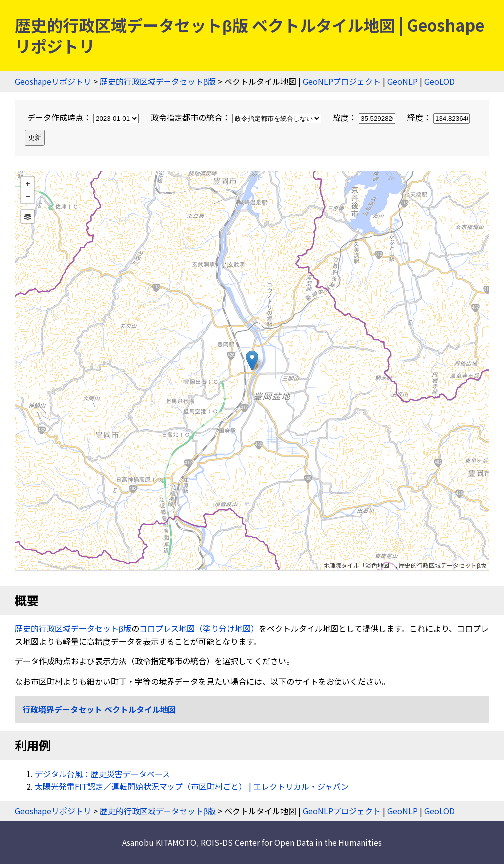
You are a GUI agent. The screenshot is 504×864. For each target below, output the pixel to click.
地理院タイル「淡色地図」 (359, 565)
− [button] (28, 197)
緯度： (365, 117)
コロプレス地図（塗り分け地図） (199, 628)
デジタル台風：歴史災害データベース (102, 774)
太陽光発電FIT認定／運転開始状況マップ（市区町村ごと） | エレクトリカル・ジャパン (192, 786)
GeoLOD (439, 81)
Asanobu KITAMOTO (159, 842)
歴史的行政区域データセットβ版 (158, 81)
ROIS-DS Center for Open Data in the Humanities (291, 842)
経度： (438, 117)
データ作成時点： (84, 117)
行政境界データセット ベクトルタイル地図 (99, 709)
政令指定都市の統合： (237, 117)
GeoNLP (403, 81)
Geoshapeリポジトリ (53, 81)
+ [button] (28, 184)
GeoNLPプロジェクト (342, 81)
